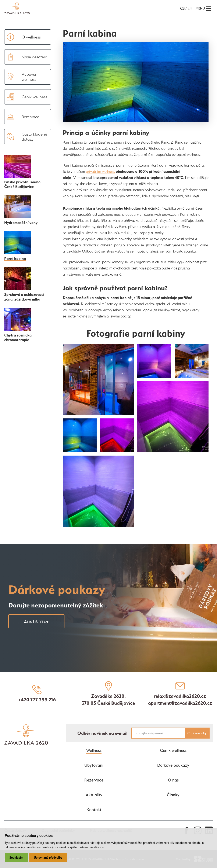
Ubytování (94, 765)
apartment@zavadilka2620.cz (180, 703)
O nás (173, 780)
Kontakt (94, 810)
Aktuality (94, 795)
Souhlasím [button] (16, 858)
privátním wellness (100, 171)
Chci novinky (197, 733)
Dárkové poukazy (173, 765)
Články (173, 795)
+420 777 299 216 (37, 700)
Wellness (94, 750)
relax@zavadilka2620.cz (180, 696)
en (190, 8)
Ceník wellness (173, 750)
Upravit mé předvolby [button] (48, 858)
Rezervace (94, 780)
